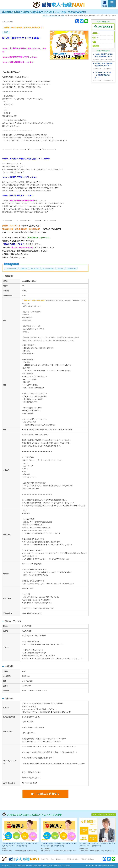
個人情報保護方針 (56, 866)
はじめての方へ (7, 866)
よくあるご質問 (17, 866)
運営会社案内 (46, 866)
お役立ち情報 (26, 866)
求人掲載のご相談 (36, 866)
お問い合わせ (66, 866)
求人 (63, 16)
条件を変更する (103, 27)
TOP (51, 16)
